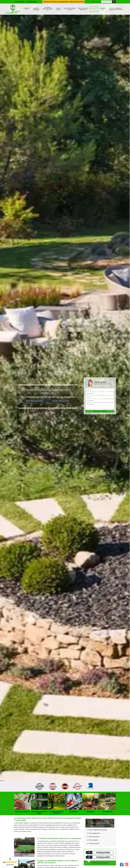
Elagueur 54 (27, 9)
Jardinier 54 (103, 9)
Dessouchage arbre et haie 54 (70, 9)
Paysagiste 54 (94, 9)
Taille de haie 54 (58, 9)
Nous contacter (61, 401)
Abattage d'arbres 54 (36, 9)
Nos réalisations (35, 401)
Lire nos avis (10, 865)
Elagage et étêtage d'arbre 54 (48, 9)
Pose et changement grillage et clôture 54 (116, 9)
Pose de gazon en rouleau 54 (83, 9)
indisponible (19, 2)
